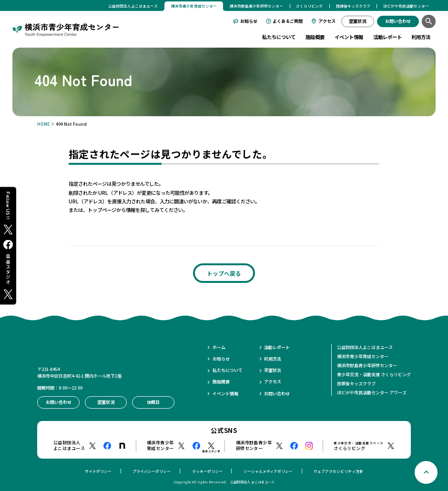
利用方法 (421, 37)
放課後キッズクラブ (353, 6)
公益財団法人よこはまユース (133, 6)
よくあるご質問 (288, 21)
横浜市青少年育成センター (363, 356)
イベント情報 (349, 37)
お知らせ (249, 21)
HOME (43, 124)
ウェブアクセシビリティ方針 (338, 471)
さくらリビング (309, 6)
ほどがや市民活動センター (406, 6)
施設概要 (315, 37)
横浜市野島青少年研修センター (256, 6)
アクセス (327, 21)
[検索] (429, 22)
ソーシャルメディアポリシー (268, 471)
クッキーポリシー (207, 471)
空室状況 (273, 370)
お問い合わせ (277, 394)
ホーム (219, 347)
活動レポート (387, 37)
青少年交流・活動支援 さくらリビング (374, 374)
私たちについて (279, 37)
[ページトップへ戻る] (426, 472)
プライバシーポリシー (152, 471)
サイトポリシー (98, 471)
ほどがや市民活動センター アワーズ (372, 392)
